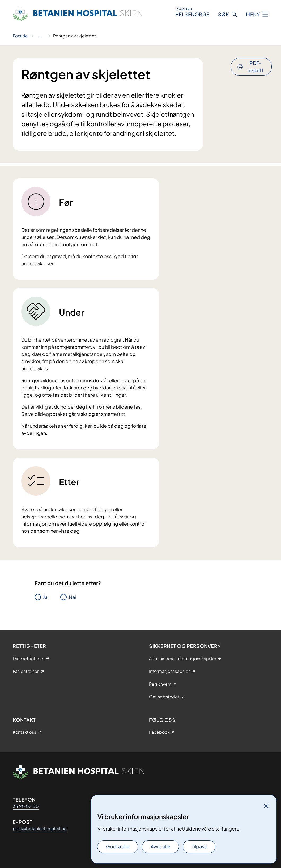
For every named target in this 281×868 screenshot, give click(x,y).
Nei (73, 597)
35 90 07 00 (26, 806)
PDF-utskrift (256, 67)
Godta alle (118, 846)
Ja (45, 597)
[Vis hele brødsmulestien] (41, 36)
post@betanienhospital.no (40, 829)
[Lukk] (266, 806)
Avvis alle (160, 846)
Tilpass (199, 846)
